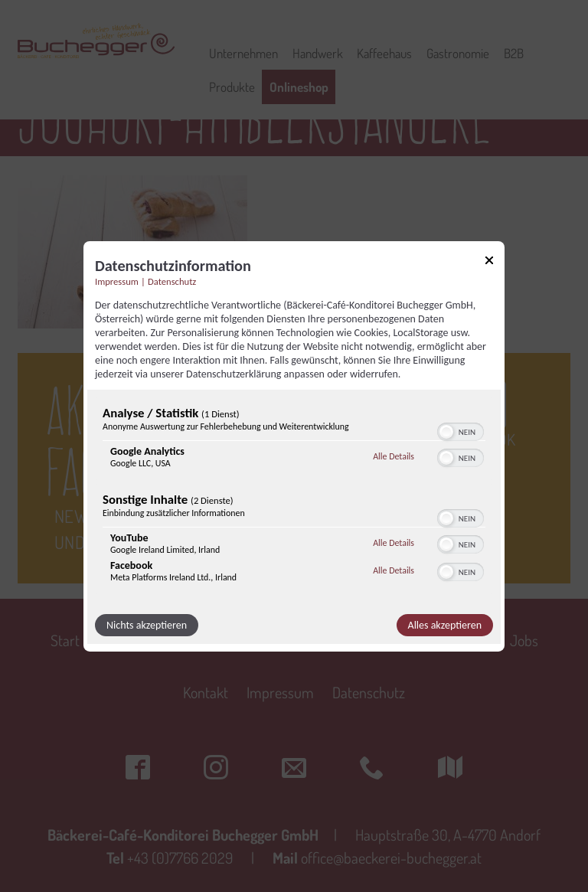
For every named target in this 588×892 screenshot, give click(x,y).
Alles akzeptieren (445, 625)
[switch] (461, 430)
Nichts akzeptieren (147, 625)
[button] (446, 432)
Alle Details (394, 456)
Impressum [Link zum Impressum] (117, 281)
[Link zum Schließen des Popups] (489, 262)
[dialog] (294, 446)
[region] (294, 498)
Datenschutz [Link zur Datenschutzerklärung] (172, 281)
